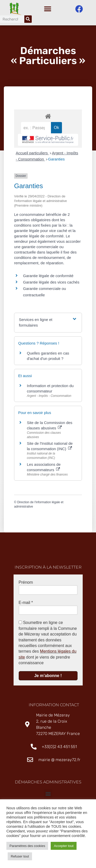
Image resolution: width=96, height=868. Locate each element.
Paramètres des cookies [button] (27, 846)
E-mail (26, 603)
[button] (47, 9)
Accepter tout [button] (64, 846)
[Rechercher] (28, 19)
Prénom (26, 582)
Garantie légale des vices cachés (51, 282)
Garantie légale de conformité (48, 276)
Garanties (56, 159)
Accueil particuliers (32, 153)
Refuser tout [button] (20, 856)
